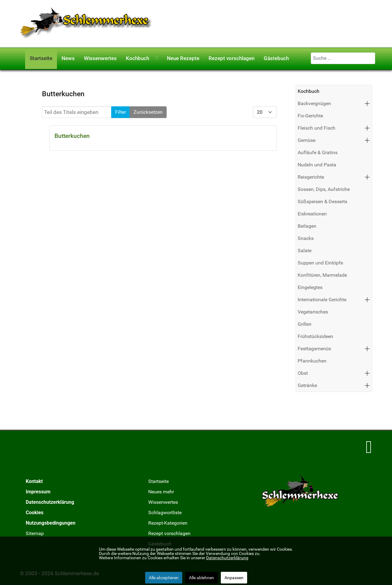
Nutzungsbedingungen (51, 523)
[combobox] (343, 58)
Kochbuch (309, 91)
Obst (303, 373)
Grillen (305, 324)
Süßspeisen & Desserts (322, 201)
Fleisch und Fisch (317, 128)
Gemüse (307, 140)
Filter (121, 112)
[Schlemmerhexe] (86, 23)
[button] (367, 104)
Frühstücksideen (315, 336)
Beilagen (307, 226)
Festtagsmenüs (314, 349)
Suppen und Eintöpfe (320, 263)
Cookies (35, 513)
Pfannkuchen (312, 361)
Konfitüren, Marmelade (322, 275)
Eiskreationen (312, 214)
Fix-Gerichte (310, 116)
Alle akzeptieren (164, 578)
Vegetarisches (313, 312)
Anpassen (234, 578)
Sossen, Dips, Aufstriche (324, 189)
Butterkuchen (72, 136)
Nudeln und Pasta (317, 165)
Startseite (158, 481)
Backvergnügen (314, 103)
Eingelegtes (310, 287)
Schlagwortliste (165, 513)
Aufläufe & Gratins (318, 152)
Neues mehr (161, 492)
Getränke (307, 385)
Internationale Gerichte (322, 300)
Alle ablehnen (202, 578)
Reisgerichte (311, 177)
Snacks (306, 238)
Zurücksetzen (148, 112)
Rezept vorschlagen (169, 533)
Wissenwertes (163, 502)
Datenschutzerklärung (50, 502)
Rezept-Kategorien (168, 523)
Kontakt (34, 481)
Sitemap (35, 533)
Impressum (38, 492)
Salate (305, 251)
